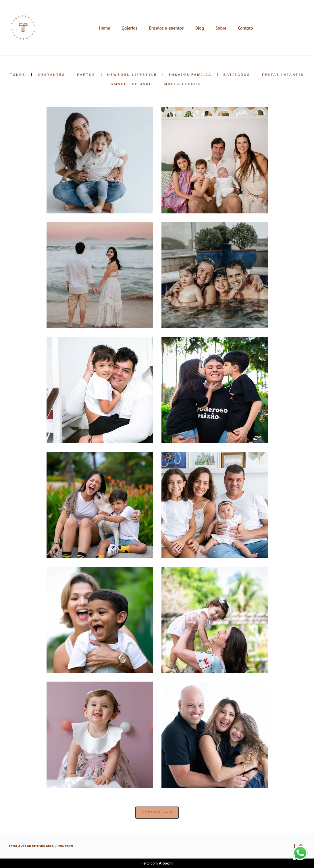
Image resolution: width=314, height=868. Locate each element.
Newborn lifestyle (132, 75)
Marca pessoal (184, 84)
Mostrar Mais (157, 812)
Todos (18, 75)
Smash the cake (131, 84)
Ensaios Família (190, 75)
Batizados (237, 75)
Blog (200, 28)
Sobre (221, 28)
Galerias (129, 28)
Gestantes (52, 75)
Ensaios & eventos (166, 28)
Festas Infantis (283, 75)
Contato (245, 28)
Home (104, 28)
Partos (86, 75)
